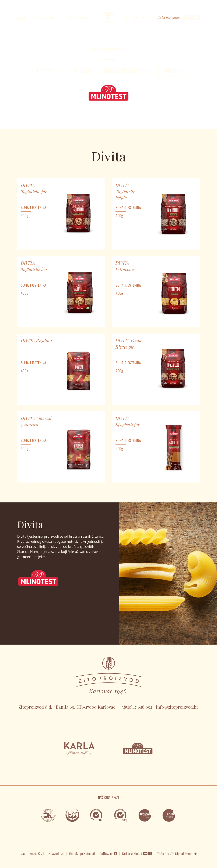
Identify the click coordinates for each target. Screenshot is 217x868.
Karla (108, 17)
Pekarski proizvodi (47, 17)
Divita (172, 70)
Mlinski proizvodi (139, 17)
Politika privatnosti (82, 854)
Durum (47, 70)
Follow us (108, 854)
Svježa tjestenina (79, 17)
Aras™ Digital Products (181, 854)
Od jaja (81, 70)
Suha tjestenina (169, 17)
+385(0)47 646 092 (136, 707)
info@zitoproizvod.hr (177, 707)
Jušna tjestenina (127, 70)
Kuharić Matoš (132, 854)
